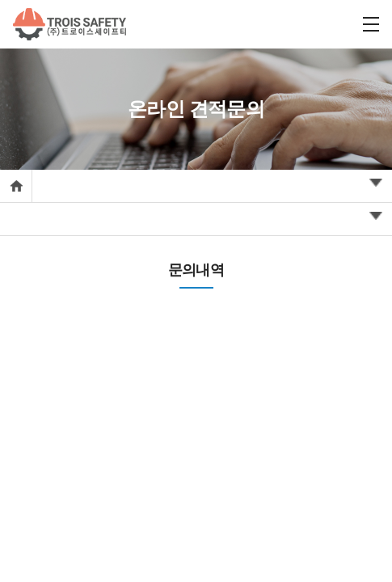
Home (16, 186)
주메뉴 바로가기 (0, 0)
